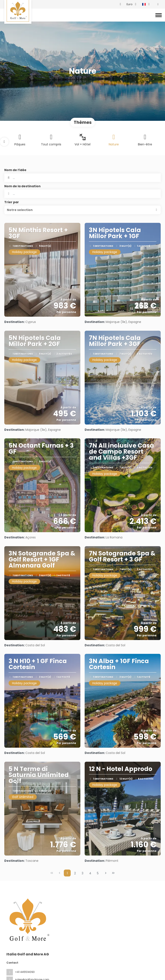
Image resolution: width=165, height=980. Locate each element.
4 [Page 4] (90, 873)
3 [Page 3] (82, 873)
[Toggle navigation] (159, 15)
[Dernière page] (113, 873)
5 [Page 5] (98, 873)
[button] (4, 142)
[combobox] (82, 194)
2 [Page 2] (75, 873)
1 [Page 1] (67, 873)
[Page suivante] (106, 873)
